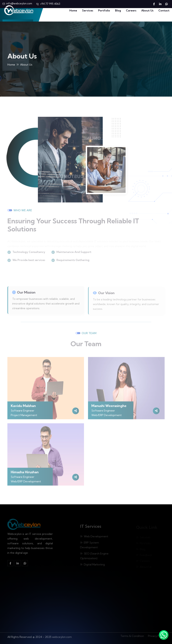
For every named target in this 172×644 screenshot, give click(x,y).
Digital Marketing (92, 565)
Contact (164, 10)
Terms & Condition (132, 635)
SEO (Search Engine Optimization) (94, 557)
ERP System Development (90, 546)
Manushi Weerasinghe (109, 407)
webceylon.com (62, 636)
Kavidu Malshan (23, 407)
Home (73, 10)
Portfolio (104, 10)
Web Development (94, 537)
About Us (147, 10)
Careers (131, 10)
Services (88, 10)
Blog (118, 10)
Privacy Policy (156, 635)
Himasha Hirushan (25, 473)
